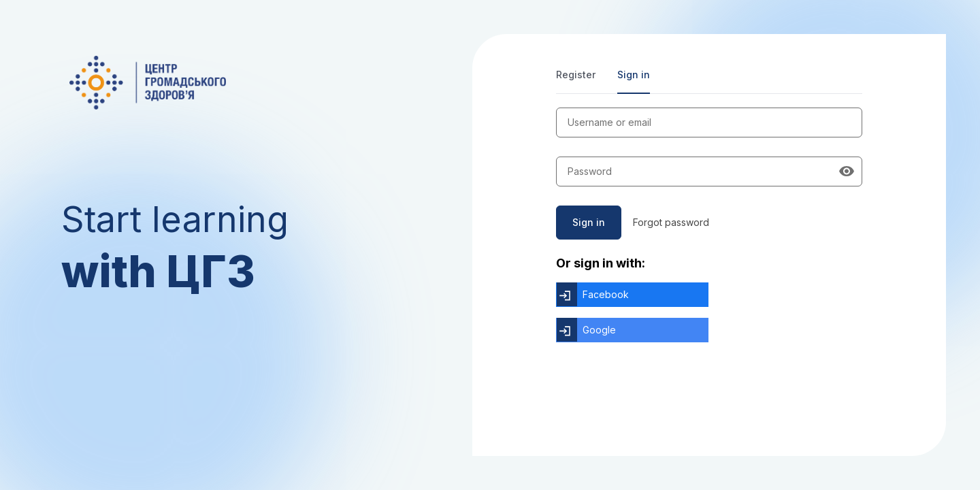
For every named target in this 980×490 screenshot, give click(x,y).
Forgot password (671, 222)
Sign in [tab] (634, 75)
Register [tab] (576, 75)
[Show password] (847, 171)
